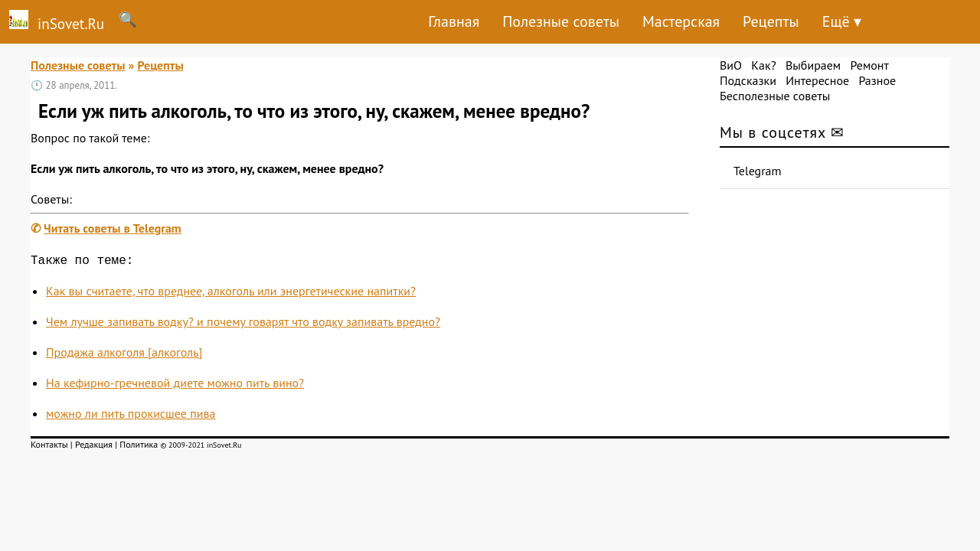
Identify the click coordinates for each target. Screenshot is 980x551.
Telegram (758, 171)
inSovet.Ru (52, 21)
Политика (139, 447)
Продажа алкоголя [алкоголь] (124, 355)
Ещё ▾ (842, 21)
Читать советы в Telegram (113, 228)
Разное (877, 80)
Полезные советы (561, 21)
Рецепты (771, 21)
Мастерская (681, 21)
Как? (763, 65)
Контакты (49, 447)
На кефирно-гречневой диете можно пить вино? (175, 386)
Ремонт (869, 65)
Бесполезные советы (775, 96)
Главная (454, 21)
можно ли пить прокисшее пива (131, 416)
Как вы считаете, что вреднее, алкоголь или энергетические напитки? (231, 294)
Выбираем (813, 65)
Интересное (817, 80)
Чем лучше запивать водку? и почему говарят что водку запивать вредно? (243, 324)
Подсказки (748, 80)
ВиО (731, 65)
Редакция (94, 447)
